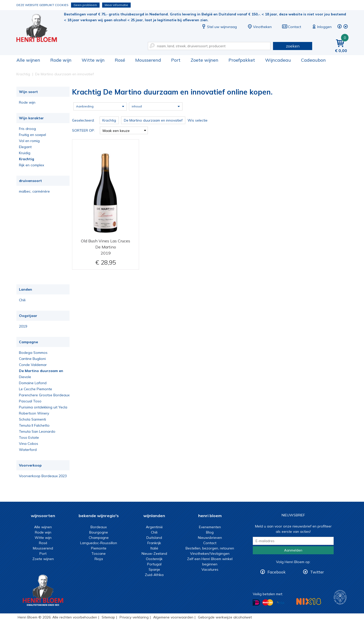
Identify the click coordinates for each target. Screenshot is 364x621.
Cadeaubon (313, 60)
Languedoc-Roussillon (99, 543)
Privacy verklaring (134, 617)
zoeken (293, 46)
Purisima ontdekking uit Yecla (43, 407)
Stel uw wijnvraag (219, 27)
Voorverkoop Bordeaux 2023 (43, 476)
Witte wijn (93, 60)
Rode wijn (61, 60)
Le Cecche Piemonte (36, 389)
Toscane (99, 554)
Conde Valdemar (33, 365)
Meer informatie (116, 5)
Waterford (28, 450)
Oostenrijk (154, 559)
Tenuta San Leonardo (37, 431)
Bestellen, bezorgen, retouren (210, 548)
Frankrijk (154, 543)
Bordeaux (99, 527)
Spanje (154, 569)
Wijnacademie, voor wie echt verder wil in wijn (340, 597)
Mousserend (148, 60)
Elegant (25, 147)
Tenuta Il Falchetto (34, 425)
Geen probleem (85, 5)
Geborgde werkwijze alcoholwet (225, 617)
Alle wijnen (28, 60)
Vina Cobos (29, 444)
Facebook (277, 572)
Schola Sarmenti (32, 419)
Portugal (154, 564)
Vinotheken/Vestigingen (210, 554)
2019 (23, 326)
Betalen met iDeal (256, 603)
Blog (210, 532)
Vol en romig (29, 141)
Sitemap (108, 617)
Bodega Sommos (33, 353)
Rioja (99, 559)
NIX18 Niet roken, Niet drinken (309, 601)
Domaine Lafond (33, 383)
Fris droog (27, 129)
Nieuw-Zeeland (154, 554)
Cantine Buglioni (32, 359)
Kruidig (25, 153)
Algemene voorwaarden (173, 617)
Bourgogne (99, 532)
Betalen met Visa (281, 603)
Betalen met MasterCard (268, 603)
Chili (22, 300)
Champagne (99, 538)
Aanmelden (293, 550)
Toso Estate (29, 438)
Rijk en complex (31, 165)
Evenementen (210, 527)
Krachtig (27, 159)
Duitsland (154, 538)
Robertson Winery (34, 413)
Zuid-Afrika (154, 575)
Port (176, 60)
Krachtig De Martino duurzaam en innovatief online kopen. (40, 28)
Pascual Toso (30, 401)
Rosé (120, 60)
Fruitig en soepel (32, 135)
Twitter (317, 572)
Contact (291, 27)
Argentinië (154, 527)
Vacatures (210, 569)
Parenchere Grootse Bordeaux (44, 395)
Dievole (25, 377)
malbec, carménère (34, 191)
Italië (154, 548)
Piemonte (99, 548)
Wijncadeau (278, 60)
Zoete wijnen (204, 60)
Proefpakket (242, 60)
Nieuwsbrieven (210, 538)
